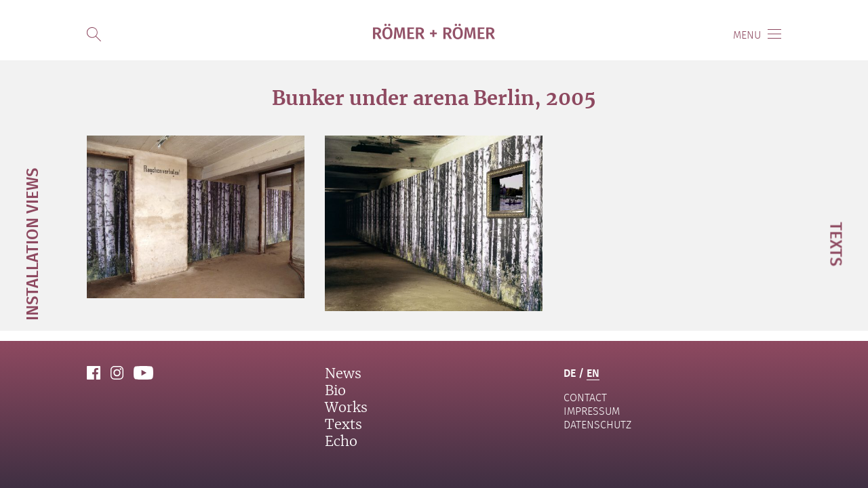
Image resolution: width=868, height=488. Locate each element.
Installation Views (32, 244)
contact (585, 398)
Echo (341, 442)
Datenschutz (597, 425)
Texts (343, 425)
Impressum (592, 411)
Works (346, 408)
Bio (335, 391)
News (343, 374)
